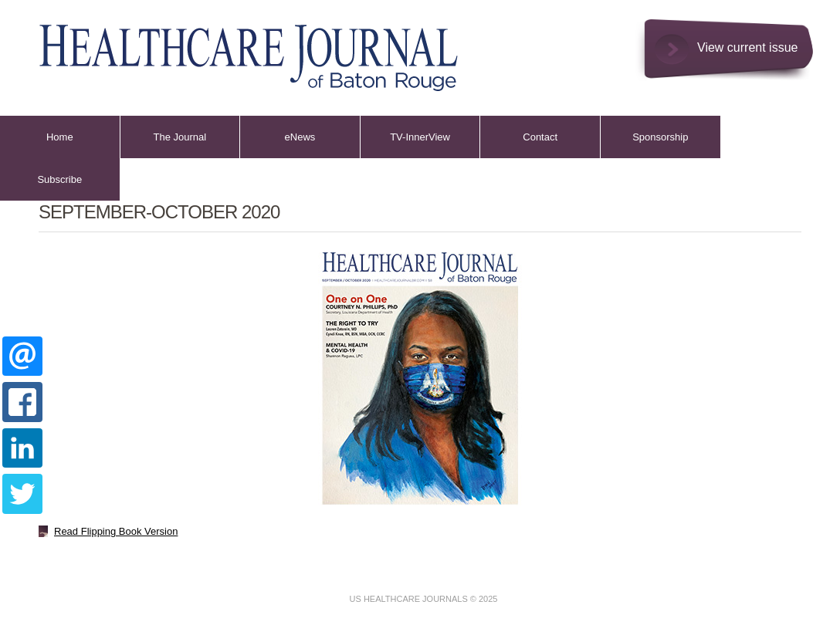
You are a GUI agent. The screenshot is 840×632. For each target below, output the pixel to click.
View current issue (747, 47)
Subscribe (59, 179)
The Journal (180, 137)
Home (60, 137)
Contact (540, 137)
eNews (300, 137)
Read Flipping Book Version (116, 531)
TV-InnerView (420, 137)
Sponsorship (660, 137)
